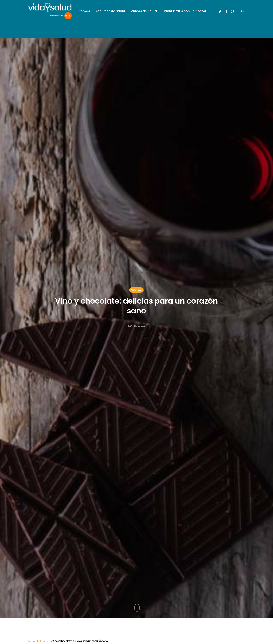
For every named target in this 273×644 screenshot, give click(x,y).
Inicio (32, 641)
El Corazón (136, 290)
